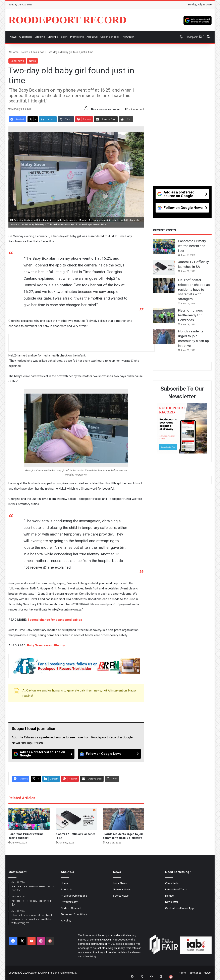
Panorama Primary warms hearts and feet (192, 246)
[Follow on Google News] (109, 754)
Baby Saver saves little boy (46, 645)
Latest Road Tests (176, 889)
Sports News (121, 896)
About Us (66, 889)
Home (13, 52)
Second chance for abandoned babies (55, 620)
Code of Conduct (71, 908)
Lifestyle (40, 37)
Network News (122, 889)
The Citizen (128, 37)
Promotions (77, 37)
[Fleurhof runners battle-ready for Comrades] (164, 316)
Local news (38, 52)
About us (92, 37)
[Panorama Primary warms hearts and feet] (29, 819)
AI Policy (66, 920)
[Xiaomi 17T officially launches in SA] (76, 819)
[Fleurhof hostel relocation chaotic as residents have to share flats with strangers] (164, 285)
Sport (64, 37)
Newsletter (172, 902)
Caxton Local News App (179, 908)
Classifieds (26, 37)
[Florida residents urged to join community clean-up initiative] (123, 819)
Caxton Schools (109, 37)
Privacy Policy (69, 902)
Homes (169, 896)
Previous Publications (74, 896)
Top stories (195, 973)
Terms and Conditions (74, 914)
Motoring (53, 37)
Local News (120, 883)
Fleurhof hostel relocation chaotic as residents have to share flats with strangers (194, 289)
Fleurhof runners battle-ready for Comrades (190, 315)
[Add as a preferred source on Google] (198, 20)
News (13, 37)
